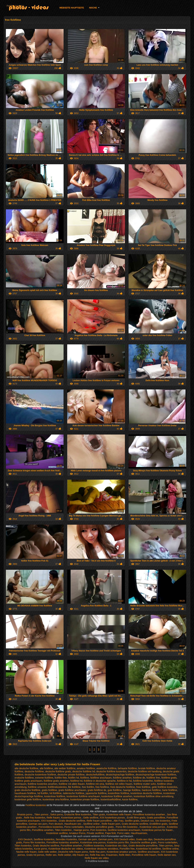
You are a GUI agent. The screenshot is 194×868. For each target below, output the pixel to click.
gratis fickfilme (49, 790)
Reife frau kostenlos (35, 818)
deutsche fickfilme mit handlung (145, 771)
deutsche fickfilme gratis (58, 771)
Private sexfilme (95, 833)
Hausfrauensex (139, 833)
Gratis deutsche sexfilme (72, 821)
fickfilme (85, 778)
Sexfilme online (92, 824)
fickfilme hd (76, 781)
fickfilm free (61, 778)
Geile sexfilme (91, 818)
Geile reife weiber (47, 852)
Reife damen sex (167, 855)
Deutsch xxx (147, 821)
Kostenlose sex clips (116, 846)
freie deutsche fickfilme (123, 787)
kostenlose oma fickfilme (56, 799)
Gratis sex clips (144, 839)
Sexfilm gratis (132, 821)
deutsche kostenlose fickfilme (40, 775)
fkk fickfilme (74, 787)
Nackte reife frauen (26, 852)
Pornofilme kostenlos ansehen (149, 814)
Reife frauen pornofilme (99, 821)
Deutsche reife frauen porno (73, 852)
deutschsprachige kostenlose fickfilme (156, 775)
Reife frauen (53, 818)
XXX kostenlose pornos (113, 818)
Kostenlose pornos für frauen (158, 830)
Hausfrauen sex (73, 824)
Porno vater (123, 833)
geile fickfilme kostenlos (165, 787)
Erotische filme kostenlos (78, 814)
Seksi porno (57, 814)
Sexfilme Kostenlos (44, 839)
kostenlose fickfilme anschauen (83, 796)
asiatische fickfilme (107, 768)
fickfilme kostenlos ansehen (43, 784)
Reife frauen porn (111, 824)
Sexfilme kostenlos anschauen (124, 830)
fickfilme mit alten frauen (72, 784)
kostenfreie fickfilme (119, 793)
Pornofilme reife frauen (144, 855)
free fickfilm (88, 787)
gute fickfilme (115, 790)
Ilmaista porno (25, 814)
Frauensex (112, 855)
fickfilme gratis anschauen (28, 781)
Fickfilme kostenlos (15, 6)
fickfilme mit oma (95, 784)
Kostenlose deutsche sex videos (66, 849)
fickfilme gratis (169, 778)
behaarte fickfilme (127, 768)
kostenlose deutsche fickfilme (146, 793)
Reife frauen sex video (97, 858)
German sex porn (38, 824)
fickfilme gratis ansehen (56, 781)
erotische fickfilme (24, 778)
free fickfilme (102, 787)
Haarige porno (81, 830)
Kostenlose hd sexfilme (148, 849)
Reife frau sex (97, 855)
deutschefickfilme (95, 775)
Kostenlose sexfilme (57, 833)
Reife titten (125, 855)
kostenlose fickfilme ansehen (117, 796)
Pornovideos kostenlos (51, 827)
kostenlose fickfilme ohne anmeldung (154, 796)
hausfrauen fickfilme (25, 793)
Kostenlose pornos (72, 818)
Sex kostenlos (163, 821)
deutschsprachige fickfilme (120, 775)
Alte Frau (119, 821)
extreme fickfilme (44, 778)
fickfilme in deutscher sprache (100, 781)
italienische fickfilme (74, 793)
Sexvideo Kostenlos (66, 839)
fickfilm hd (74, 778)
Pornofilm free (127, 849)
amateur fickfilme (86, 768)
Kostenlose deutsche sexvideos (101, 849)
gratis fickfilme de (97, 790)
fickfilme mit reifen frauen (119, 784)
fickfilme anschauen (101, 778)
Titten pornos (42, 814)
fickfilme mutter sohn (145, 784)
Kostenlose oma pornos (153, 827)
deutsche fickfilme (34, 771)
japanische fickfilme (96, 793)
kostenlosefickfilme (111, 799)
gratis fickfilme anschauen (72, 790)
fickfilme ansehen (122, 778)
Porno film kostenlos (127, 827)
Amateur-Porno (77, 833)
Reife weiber (65, 855)
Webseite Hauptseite (72, 8)
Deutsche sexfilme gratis (143, 842)
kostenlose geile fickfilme (28, 799)
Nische (93, 8)
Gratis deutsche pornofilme (143, 846)
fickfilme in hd (124, 781)
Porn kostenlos (98, 830)
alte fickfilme (46, 768)
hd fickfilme (56, 793)
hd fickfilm (43, 793)
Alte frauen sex (80, 855)
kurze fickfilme (130, 799)
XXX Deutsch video (124, 839)
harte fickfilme (170, 790)
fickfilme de (139, 778)
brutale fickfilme (147, 768)
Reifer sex (51, 855)
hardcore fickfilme (151, 790)
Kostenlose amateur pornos (122, 852)
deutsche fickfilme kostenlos (111, 771)
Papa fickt (110, 833)
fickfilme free (153, 778)
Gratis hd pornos (35, 855)
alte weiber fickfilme (65, 768)
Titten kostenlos (63, 830)
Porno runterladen (74, 827)
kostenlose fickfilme (55, 796)
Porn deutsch (56, 824)
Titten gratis (99, 814)
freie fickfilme (143, 787)
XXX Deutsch (25, 839)
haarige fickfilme (132, 790)
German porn (105, 839)
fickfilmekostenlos (57, 787)
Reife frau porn (97, 852)
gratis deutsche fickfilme (27, 790)
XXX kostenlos (49, 821)
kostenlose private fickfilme (85, 799)
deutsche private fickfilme (71, 775)
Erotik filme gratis (136, 818)
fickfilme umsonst (37, 787)
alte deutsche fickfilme (26, 768)
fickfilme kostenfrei (143, 781)
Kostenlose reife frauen (119, 814)
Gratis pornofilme (156, 818)
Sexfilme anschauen (149, 852)
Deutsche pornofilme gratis (100, 827)
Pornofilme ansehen (43, 830)
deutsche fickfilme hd (84, 771)
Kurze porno (41, 849)
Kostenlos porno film (118, 842)
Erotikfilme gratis (158, 824)
